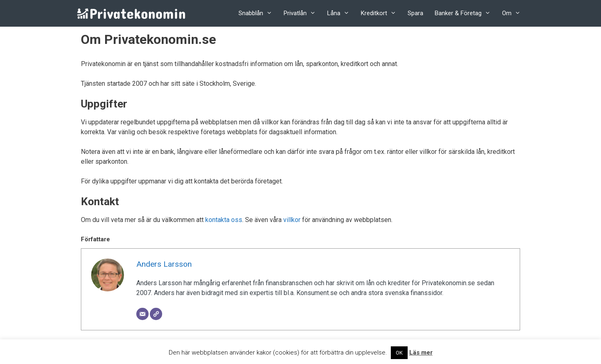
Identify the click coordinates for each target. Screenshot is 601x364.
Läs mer (421, 353)
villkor (292, 220)
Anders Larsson (164, 264)
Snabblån (258, 13)
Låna (341, 13)
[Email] (142, 314)
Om (514, 13)
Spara (415, 13)
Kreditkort (381, 13)
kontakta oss (224, 220)
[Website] (156, 314)
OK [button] (399, 353)
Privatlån (303, 13)
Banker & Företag (466, 13)
